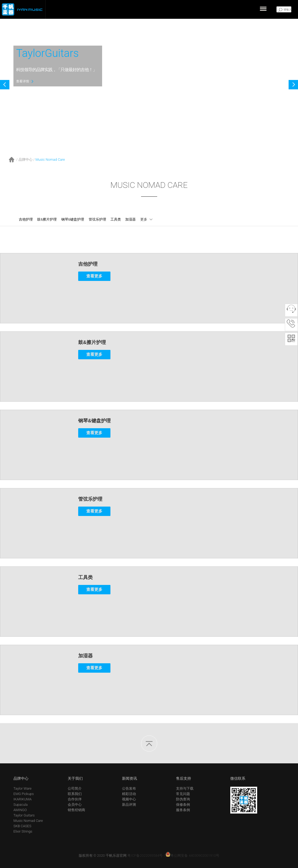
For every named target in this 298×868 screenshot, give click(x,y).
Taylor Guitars (24, 815)
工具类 (116, 219)
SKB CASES (22, 826)
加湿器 (130, 219)
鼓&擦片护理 (47, 219)
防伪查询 (183, 799)
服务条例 (183, 810)
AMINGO (20, 810)
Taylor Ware (22, 788)
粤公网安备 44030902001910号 (192, 856)
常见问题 (183, 794)
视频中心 (129, 799)
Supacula (21, 805)
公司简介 (75, 788)
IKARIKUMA (23, 799)
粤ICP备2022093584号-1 (146, 856)
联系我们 (75, 794)
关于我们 (75, 778)
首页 (12, 160)
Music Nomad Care (50, 160)
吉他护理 (26, 219)
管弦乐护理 (97, 219)
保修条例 (183, 805)
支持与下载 (185, 788)
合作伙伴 (75, 799)
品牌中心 (26, 160)
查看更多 (94, 276)
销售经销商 (76, 810)
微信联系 (238, 778)
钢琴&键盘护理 (73, 219)
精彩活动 (129, 794)
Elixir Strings (23, 831)
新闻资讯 (130, 778)
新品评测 (129, 805)
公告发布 (129, 788)
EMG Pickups (24, 794)
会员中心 (75, 805)
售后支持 (184, 778)
